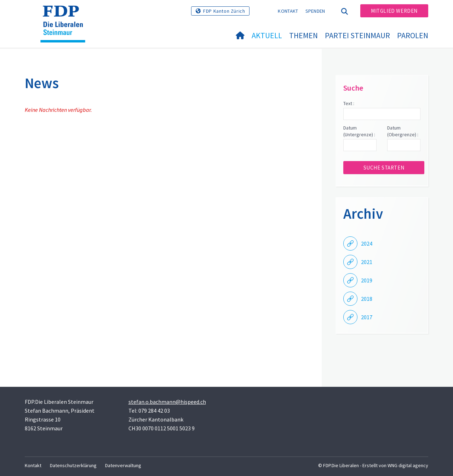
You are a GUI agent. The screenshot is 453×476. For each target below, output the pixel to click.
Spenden (315, 11)
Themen (303, 35)
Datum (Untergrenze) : (359, 131)
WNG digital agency (408, 465)
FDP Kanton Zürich (224, 11)
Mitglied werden (394, 11)
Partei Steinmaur (357, 35)
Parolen (413, 35)
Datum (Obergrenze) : (403, 131)
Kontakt (288, 11)
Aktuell (267, 35)
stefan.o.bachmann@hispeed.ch (167, 402)
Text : (349, 103)
